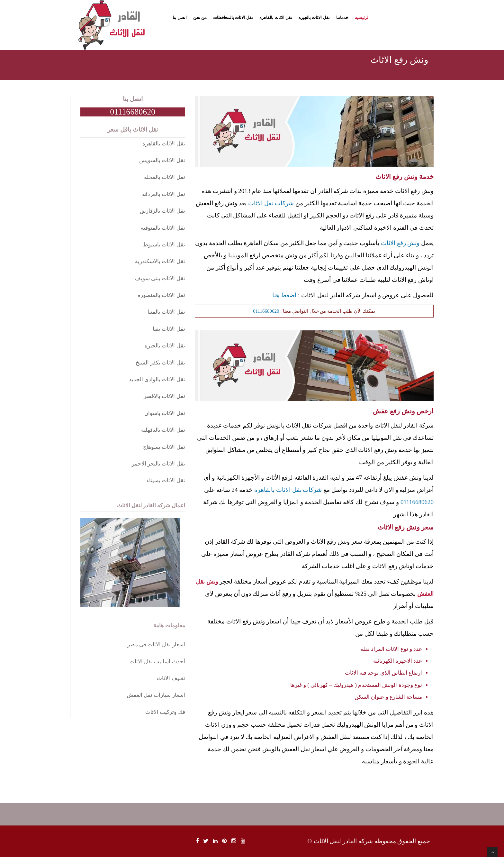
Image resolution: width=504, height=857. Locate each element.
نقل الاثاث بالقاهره (276, 18)
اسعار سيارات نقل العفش (156, 695)
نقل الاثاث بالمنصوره (161, 295)
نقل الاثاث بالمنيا (166, 312)
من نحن (200, 18)
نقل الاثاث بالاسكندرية (160, 261)
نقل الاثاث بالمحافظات (233, 18)
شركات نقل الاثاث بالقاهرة (288, 490)
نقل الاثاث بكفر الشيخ (160, 363)
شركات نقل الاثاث (271, 203)
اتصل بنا (180, 18)
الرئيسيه (362, 18)
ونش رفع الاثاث (400, 243)
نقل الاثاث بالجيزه (314, 18)
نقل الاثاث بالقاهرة (164, 144)
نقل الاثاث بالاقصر (164, 396)
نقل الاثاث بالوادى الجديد (157, 379)
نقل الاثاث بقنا (169, 329)
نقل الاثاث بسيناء (166, 480)
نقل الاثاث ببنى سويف (160, 278)
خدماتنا (342, 18)
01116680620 (266, 311)
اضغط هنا (284, 295)
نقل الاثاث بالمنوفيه (163, 228)
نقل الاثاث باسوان (165, 413)
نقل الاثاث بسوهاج (164, 447)
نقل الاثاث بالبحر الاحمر (158, 464)
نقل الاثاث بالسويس (162, 160)
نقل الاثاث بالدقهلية (163, 430)
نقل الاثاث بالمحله (165, 177)
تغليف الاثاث (171, 678)
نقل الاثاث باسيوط (164, 245)
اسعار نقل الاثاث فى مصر (156, 645)
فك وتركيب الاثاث (165, 712)
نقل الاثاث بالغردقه (164, 194)
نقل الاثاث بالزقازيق (162, 211)
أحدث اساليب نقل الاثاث (157, 662)
